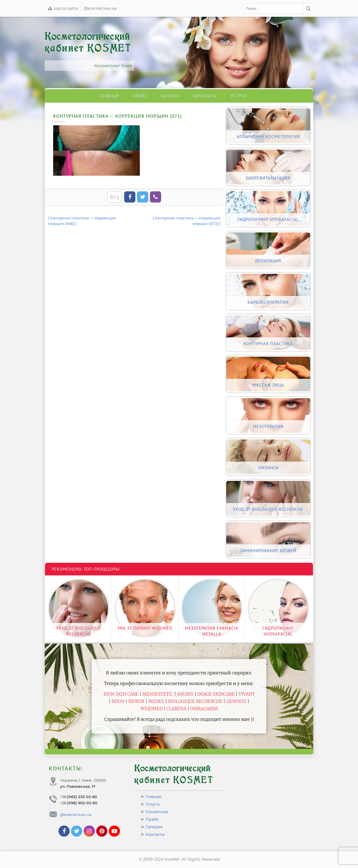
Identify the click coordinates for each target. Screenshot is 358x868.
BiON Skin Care (121, 694)
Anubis (185, 694)
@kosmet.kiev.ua (100, 8)
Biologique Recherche (195, 701)
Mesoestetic (158, 694)
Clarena (176, 709)
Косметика (157, 812)
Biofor (136, 701)
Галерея (170, 96)
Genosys (236, 701)
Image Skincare (216, 694)
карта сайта (63, 8)
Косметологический (88, 43)
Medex (156, 701)
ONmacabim (204, 709)
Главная (109, 96)
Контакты (205, 96)
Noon (118, 701)
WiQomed (151, 709)
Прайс (140, 96)
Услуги (239, 96)
